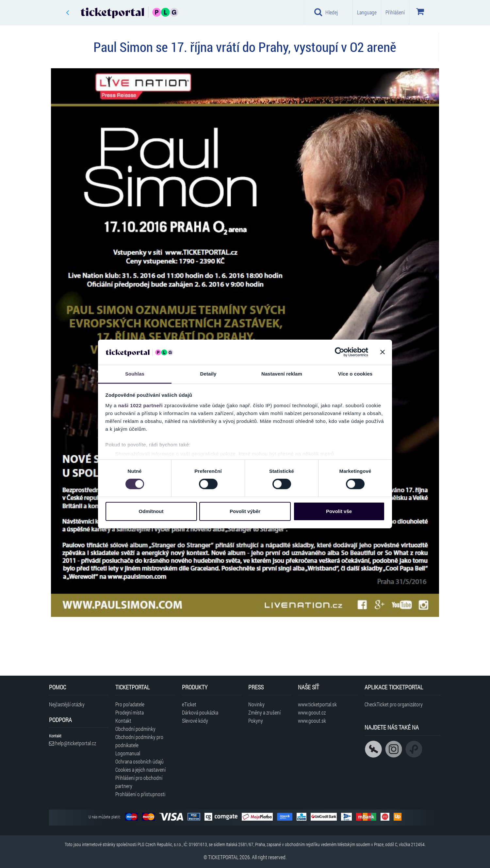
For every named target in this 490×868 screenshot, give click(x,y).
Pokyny (256, 721)
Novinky (256, 704)
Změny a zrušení (264, 712)
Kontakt (123, 721)
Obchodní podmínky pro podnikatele (139, 741)
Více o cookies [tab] (355, 374)
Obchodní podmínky (135, 729)
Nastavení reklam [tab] (282, 374)
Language (367, 12)
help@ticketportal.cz (73, 743)
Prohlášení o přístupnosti (140, 794)
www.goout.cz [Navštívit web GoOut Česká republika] (312, 712)
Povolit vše (339, 511)
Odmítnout (151, 511)
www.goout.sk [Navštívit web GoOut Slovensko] (312, 721)
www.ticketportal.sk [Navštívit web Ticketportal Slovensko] (317, 704)
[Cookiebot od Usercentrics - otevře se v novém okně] (340, 352)
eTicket (189, 704)
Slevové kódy (195, 721)
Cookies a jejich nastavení (140, 770)
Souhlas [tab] (135, 374)
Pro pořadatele (130, 704)
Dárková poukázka (200, 712)
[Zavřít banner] (383, 352)
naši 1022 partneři (141, 405)
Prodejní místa (130, 712)
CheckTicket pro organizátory (394, 704)
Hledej (326, 12)
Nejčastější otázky (67, 704)
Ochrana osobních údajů (139, 761)
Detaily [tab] (208, 374)
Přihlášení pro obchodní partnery (139, 782)
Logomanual (128, 753)
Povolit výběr (245, 511)
